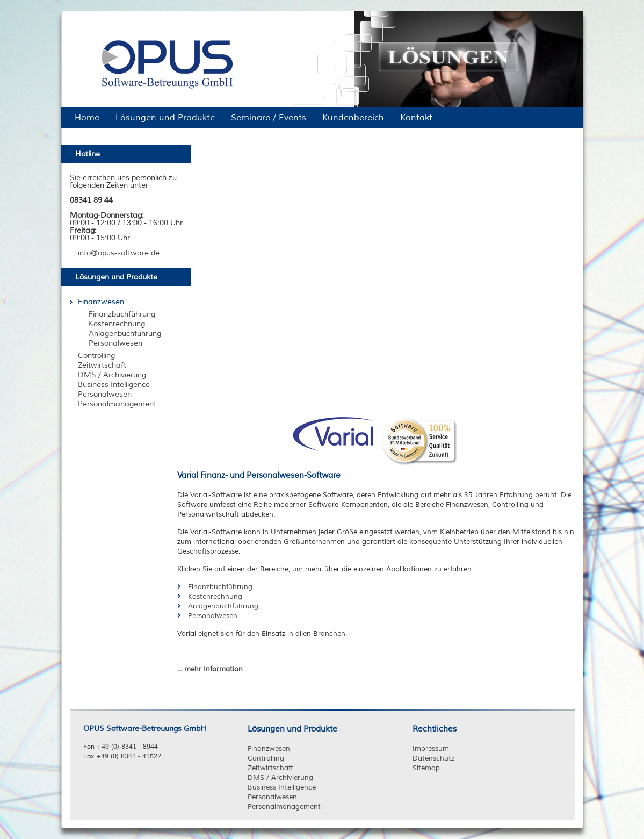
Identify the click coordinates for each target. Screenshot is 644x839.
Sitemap (426, 768)
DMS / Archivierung (280, 778)
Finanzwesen (269, 749)
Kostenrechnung (215, 597)
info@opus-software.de (119, 253)
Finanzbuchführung (220, 587)
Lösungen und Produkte (292, 729)
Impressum (431, 749)
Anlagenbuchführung (223, 606)
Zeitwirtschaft (270, 768)
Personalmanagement (284, 807)
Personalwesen (213, 616)
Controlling (266, 758)
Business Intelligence (282, 787)
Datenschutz (433, 758)
